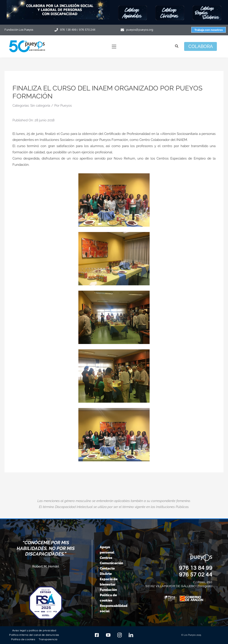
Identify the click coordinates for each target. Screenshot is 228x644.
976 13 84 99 (196, 568)
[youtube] (108, 635)
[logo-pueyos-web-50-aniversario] (27, 40)
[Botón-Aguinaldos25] (133, 7)
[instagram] (120, 635)
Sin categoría (40, 106)
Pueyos (66, 106)
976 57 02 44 (196, 575)
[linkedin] (131, 635)
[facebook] (97, 635)
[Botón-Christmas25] (170, 7)
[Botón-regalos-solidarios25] (207, 7)
